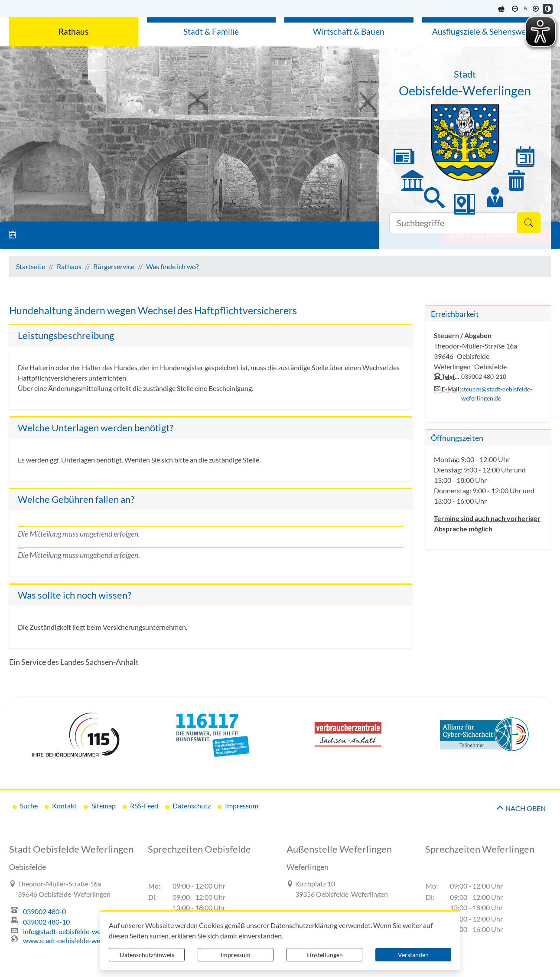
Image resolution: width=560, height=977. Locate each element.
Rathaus (69, 266)
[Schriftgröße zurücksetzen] (525, 9)
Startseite (31, 266)
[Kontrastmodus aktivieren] (548, 9)
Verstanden (413, 955)
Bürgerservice (114, 266)
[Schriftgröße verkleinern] (515, 9)
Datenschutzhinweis (147, 955)
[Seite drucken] (501, 9)
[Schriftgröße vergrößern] (536, 9)
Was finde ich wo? (172, 266)
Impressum (236, 955)
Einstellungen (325, 955)
